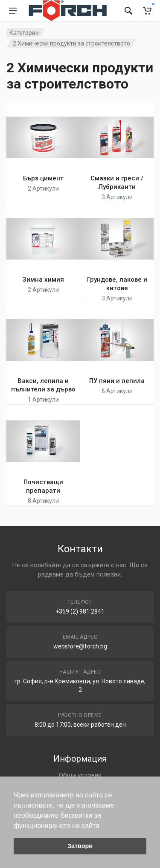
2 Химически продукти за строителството (71, 43)
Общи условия (80, 775)
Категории (24, 33)
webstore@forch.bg (80, 646)
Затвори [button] (80, 846)
